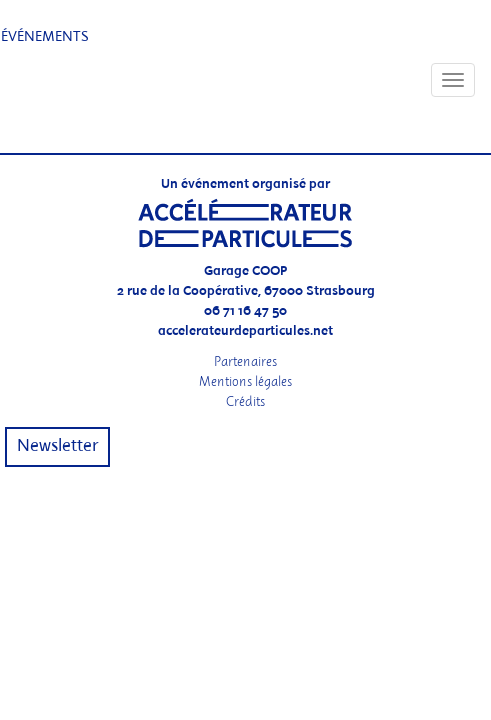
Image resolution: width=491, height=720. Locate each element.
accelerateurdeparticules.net (245, 331)
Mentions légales (245, 381)
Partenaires (245, 361)
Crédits (245, 401)
